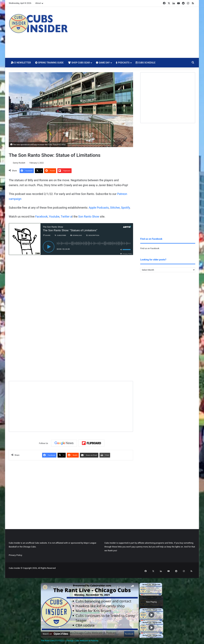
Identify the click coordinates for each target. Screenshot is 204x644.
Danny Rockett (21, 163)
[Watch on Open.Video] (55, 629)
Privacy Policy (15, 555)
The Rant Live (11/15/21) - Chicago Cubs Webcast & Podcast (89, 584)
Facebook (41, 217)
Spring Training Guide (49, 63)
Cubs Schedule (146, 63)
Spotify (125, 208)
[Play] (151, 611)
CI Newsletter (21, 63)
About (38, 3)
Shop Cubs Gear (79, 63)
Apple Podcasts (99, 208)
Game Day (103, 63)
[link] (46, 584)
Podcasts (123, 63)
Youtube (54, 217)
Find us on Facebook (150, 248)
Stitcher (115, 208)
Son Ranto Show (89, 217)
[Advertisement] (134, 32)
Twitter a (66, 217)
